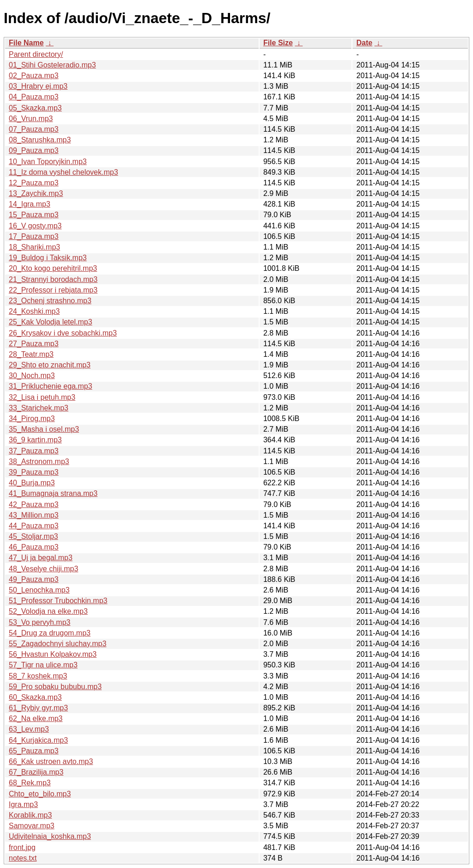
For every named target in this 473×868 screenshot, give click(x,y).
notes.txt (23, 858)
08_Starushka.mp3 (40, 140)
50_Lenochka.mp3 (39, 590)
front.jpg (22, 847)
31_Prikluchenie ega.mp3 (51, 386)
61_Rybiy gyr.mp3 (38, 708)
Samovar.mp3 (32, 826)
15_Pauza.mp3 (34, 215)
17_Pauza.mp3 (34, 236)
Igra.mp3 (23, 804)
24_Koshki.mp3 (34, 311)
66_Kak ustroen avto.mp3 (51, 761)
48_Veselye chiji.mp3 (43, 569)
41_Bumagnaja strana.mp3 (53, 493)
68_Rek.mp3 (30, 783)
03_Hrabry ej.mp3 (38, 86)
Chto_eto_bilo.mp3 (40, 794)
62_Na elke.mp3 (36, 718)
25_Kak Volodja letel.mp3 (51, 322)
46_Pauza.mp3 (34, 547)
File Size (278, 43)
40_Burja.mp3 (32, 483)
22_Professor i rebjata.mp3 (53, 290)
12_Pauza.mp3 (34, 183)
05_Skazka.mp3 (35, 108)
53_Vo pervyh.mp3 (39, 622)
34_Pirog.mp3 (32, 419)
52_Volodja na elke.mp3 (48, 611)
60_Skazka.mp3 (35, 697)
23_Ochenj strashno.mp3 (50, 301)
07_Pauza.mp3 (34, 129)
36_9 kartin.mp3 (35, 440)
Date (364, 43)
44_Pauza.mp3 (34, 526)
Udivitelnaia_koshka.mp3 (50, 836)
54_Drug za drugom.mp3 (50, 633)
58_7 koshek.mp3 (38, 676)
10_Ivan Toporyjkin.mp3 (48, 162)
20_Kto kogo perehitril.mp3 (53, 268)
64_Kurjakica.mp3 (38, 740)
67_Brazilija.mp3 (36, 772)
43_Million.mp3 (34, 515)
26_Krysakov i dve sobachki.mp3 (63, 333)
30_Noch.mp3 (32, 376)
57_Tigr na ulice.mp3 (43, 665)
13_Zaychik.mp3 (36, 193)
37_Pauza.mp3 (34, 451)
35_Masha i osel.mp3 (44, 429)
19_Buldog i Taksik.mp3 (48, 258)
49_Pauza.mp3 (34, 579)
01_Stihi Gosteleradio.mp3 (52, 65)
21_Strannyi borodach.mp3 (53, 279)
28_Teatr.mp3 (31, 354)
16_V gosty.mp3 (35, 226)
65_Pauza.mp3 (34, 751)
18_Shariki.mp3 (34, 247)
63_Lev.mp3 (29, 729)
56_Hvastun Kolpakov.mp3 (53, 654)
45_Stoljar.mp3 (33, 536)
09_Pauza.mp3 (34, 150)
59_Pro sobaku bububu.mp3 (55, 687)
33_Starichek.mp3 (39, 408)
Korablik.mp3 (30, 815)
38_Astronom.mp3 (39, 462)
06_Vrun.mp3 (31, 119)
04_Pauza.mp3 (34, 97)
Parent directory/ (36, 54)
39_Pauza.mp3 (34, 472)
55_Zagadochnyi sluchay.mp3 (58, 644)
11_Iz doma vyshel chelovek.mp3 (64, 172)
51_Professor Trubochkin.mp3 (58, 601)
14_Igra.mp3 (30, 204)
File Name (26, 43)
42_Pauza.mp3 (34, 504)
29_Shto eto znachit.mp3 (50, 365)
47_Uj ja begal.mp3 (41, 558)
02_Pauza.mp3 (34, 76)
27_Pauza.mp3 (34, 344)
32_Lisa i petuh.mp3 (42, 397)
